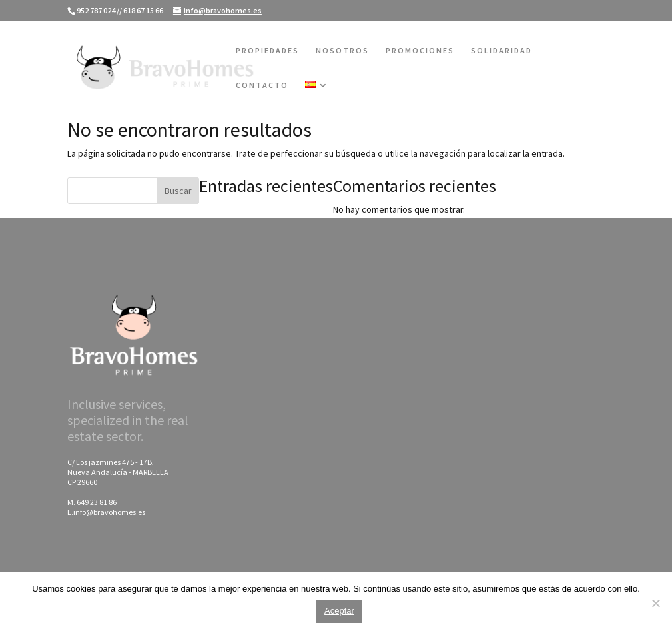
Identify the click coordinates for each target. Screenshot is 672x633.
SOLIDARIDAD (502, 51)
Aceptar (339, 611)
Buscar (178, 191)
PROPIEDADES (267, 51)
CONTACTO (262, 85)
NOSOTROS (342, 51)
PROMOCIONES (420, 51)
